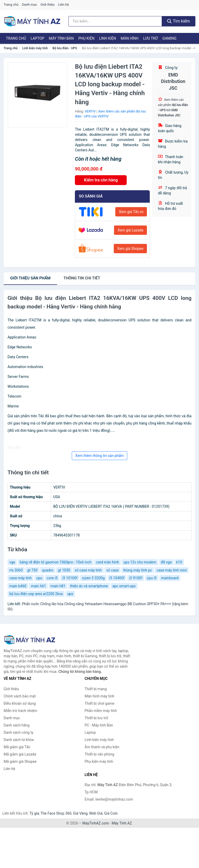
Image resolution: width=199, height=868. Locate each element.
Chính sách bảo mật (20, 696)
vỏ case (112, 570)
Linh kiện (107, 38)
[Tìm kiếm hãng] (115, 21)
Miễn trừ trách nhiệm (20, 711)
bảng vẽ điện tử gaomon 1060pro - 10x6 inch (56, 562)
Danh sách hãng (17, 725)
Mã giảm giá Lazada (20, 754)
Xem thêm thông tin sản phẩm (99, 456)
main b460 (18, 586)
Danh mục (30, 5)
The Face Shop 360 (56, 813)
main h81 (58, 586)
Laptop (37, 38)
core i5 (52, 578)
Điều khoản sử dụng (20, 703)
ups (70, 594)
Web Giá (96, 813)
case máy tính (20, 578)
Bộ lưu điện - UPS (65, 48)
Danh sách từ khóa (19, 740)
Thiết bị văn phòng (99, 754)
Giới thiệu (47, 5)
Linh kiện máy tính (35, 48)
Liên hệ (63, 5)
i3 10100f (70, 578)
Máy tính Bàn (61, 38)
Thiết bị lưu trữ (97, 718)
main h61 (38, 586)
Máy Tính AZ (122, 823)
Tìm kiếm (179, 21)
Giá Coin (111, 813)
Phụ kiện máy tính (99, 761)
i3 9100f (136, 578)
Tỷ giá (34, 813)
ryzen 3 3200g (93, 578)
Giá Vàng (80, 813)
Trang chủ (11, 5)
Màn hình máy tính (100, 696)
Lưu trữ (150, 38)
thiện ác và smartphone (89, 586)
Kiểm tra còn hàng (101, 180)
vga (12, 562)
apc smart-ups (124, 586)
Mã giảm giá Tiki (17, 747)
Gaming (169, 38)
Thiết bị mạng (96, 689)
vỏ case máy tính (88, 570)
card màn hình (107, 562)
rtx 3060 (16, 570)
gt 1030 (64, 570)
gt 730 (32, 570)
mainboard (170, 578)
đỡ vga (166, 562)
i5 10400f (117, 578)
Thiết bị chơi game (100, 703)
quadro (48, 570)
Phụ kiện (86, 38)
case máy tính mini (172, 570)
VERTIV (90, 111)
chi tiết (82, 278)
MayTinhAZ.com (96, 823)
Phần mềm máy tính (101, 711)
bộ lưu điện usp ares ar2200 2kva (36, 594)
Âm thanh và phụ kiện (102, 747)
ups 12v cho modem (140, 562)
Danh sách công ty (19, 732)
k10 (179, 562)
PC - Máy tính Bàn (99, 725)
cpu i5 (152, 578)
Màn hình (130, 38)
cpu (39, 578)
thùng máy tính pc (137, 570)
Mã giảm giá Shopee (20, 761)
